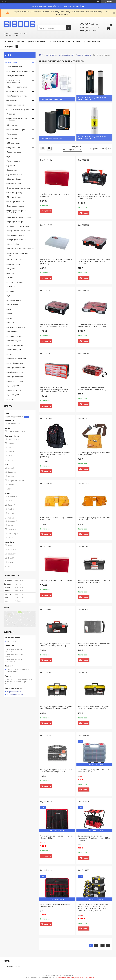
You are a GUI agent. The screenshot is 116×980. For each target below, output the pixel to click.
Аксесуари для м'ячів (15, 201)
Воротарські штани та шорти (19, 217)
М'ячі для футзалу (14, 197)
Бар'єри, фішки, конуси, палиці (19, 231)
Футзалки (11, 165)
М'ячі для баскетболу (16, 368)
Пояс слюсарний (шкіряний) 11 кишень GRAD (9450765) (57, 519)
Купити (47, 211)
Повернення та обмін (60, 42)
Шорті (10, 314)
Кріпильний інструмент (16, 91)
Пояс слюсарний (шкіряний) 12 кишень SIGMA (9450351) (94, 519)
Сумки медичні (13, 395)
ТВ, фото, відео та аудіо (17, 87)
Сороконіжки (12, 170)
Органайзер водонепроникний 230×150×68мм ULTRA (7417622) (92, 388)
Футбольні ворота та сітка (18, 226)
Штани (10, 318)
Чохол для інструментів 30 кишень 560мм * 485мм (55, 905)
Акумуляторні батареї (16, 129)
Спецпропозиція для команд (18, 188)
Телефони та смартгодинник (19, 71)
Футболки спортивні (15, 300)
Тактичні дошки (13, 264)
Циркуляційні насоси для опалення (17, 119)
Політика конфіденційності (85, 978)
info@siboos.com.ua (15, 695)
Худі (9, 296)
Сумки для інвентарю (16, 381)
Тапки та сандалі (14, 341)
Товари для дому (14, 152)
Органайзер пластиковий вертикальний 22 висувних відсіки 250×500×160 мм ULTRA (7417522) (55, 389)
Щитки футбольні (14, 244)
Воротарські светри (15, 222)
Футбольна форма (15, 174)
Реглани (10, 291)
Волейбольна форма (16, 372)
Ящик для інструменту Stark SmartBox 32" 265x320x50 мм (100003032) (56, 771)
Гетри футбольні (14, 183)
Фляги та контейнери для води (17, 254)
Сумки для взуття (14, 390)
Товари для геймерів (15, 105)
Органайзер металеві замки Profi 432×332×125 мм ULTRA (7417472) (55, 325)
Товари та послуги (50, 55)
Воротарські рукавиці (16, 206)
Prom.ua (70, 976)
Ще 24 (10, 566)
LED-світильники (14, 143)
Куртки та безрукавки (16, 327)
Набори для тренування (17, 240)
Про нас (20, 42)
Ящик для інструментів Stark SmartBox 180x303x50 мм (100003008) (94, 645)
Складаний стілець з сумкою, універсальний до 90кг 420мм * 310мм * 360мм (94, 838)
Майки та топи (13, 305)
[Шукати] (68, 28)
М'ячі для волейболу (15, 377)
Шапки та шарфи (14, 350)
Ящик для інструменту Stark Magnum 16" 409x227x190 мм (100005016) (93, 708)
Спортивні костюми (15, 282)
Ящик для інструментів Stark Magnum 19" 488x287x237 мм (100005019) (56, 708)
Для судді (11, 273)
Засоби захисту (13, 138)
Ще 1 (9, 489)
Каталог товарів (11, 62)
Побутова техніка (14, 147)
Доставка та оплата (37, 42)
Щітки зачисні (13, 125)
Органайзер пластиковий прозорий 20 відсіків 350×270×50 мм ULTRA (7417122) (57, 261)
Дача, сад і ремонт (67, 55)
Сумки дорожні (13, 386)
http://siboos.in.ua (14, 692)
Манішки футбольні (15, 260)
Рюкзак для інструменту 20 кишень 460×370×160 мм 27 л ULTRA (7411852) (55, 455)
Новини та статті (92, 42)
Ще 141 (10, 460)
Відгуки (9, 46)
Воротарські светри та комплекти (16, 212)
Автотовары (12, 134)
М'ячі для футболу (15, 192)
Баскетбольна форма (16, 363)
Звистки (10, 278)
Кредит (77, 42)
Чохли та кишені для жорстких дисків (15, 81)
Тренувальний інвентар (17, 235)
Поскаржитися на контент (65, 978)
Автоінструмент (14, 161)
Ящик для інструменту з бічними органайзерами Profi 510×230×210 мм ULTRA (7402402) (94, 196)
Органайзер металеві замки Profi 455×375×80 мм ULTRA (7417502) (92, 325)
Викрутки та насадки (15, 76)
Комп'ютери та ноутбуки (17, 96)
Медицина (11, 269)
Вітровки (11, 323)
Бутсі (9, 156)
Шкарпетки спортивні (16, 345)
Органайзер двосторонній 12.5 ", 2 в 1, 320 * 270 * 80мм (94, 771)
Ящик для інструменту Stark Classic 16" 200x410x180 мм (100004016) (94, 582)
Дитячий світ (12, 100)
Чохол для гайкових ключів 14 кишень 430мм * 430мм (56, 837)
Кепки (9, 354)
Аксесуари (11, 114)
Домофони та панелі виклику (19, 249)
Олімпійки (11, 287)
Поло (9, 309)
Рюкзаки (10, 399)
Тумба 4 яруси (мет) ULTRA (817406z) (56, 581)
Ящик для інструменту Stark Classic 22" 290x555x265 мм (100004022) (57, 645)
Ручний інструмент (83, 55)
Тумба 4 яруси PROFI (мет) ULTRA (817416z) (55, 195)
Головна (9, 42)
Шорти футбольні (14, 179)
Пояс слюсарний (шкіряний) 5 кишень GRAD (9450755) (94, 453)
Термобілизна (13, 332)
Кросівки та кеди (14, 336)
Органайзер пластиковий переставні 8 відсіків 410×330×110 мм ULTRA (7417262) (94, 261)
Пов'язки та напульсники (17, 359)
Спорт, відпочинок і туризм (18, 109)
